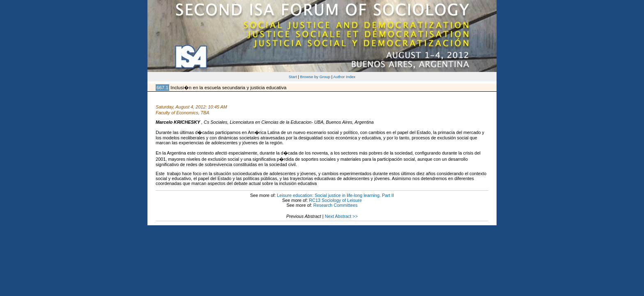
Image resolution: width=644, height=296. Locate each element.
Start (293, 77)
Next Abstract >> (341, 216)
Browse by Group (315, 77)
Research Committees (336, 205)
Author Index (344, 77)
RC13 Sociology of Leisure (335, 200)
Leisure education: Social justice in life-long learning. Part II (335, 195)
